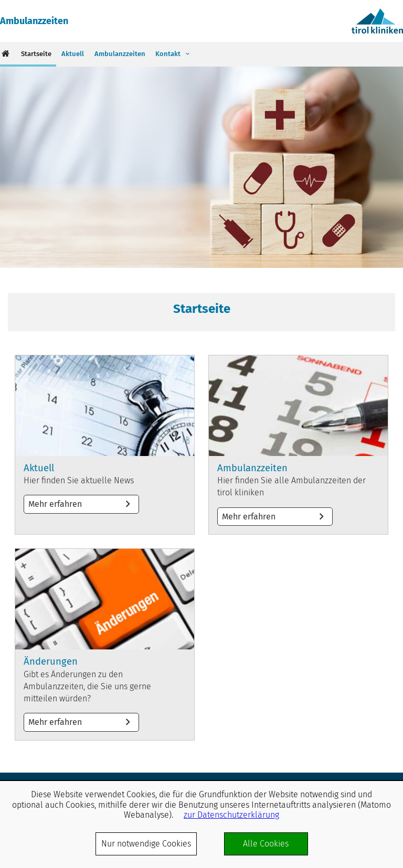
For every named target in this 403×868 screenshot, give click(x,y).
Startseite (36, 54)
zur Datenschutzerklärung (231, 815)
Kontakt (168, 54)
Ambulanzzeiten (34, 21)
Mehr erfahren (105, 445)
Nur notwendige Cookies (146, 844)
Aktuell (73, 54)
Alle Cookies (266, 844)
